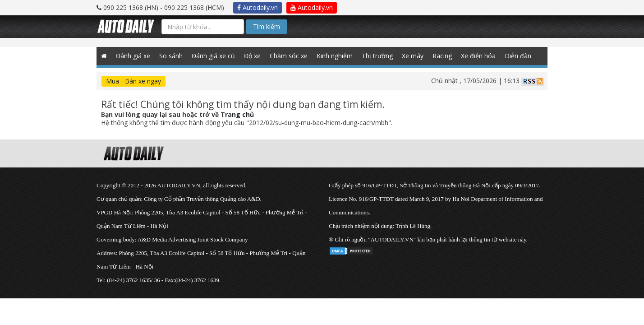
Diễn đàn (518, 56)
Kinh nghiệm (335, 56)
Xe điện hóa (478, 56)
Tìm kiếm (267, 26)
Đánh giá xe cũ (213, 56)
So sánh (171, 56)
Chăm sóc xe (289, 56)
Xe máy (413, 56)
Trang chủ (237, 114)
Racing (442, 56)
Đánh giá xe (133, 56)
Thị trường (377, 56)
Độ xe (252, 56)
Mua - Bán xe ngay (133, 81)
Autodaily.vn (258, 7)
